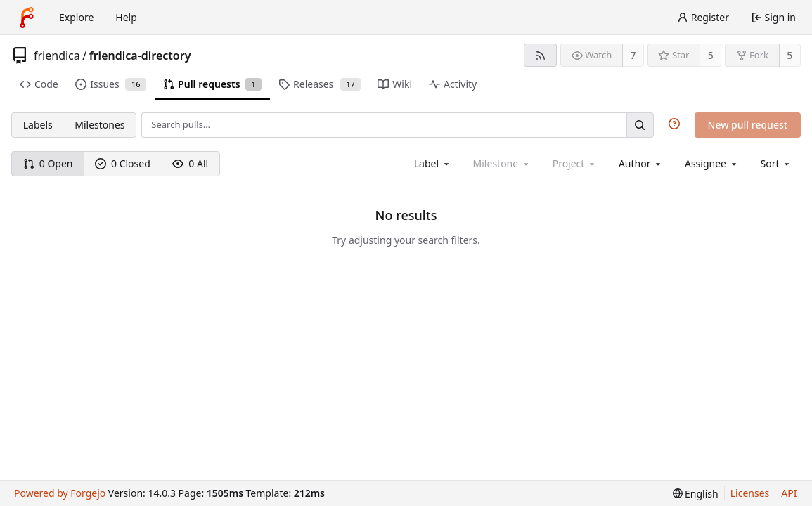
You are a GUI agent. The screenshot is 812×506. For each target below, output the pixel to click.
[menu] (776, 163)
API (789, 493)
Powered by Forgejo (60, 493)
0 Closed (123, 163)
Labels (38, 125)
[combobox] (433, 163)
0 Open (48, 163)
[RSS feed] (540, 55)
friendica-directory (140, 56)
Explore (76, 17)
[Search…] (640, 125)
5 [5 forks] (790, 55)
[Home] (27, 18)
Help (126, 17)
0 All (190, 163)
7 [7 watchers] (633, 55)
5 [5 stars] (711, 55)
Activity (453, 84)
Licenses (750, 493)
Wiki (395, 84)
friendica (57, 56)
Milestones (99, 125)
